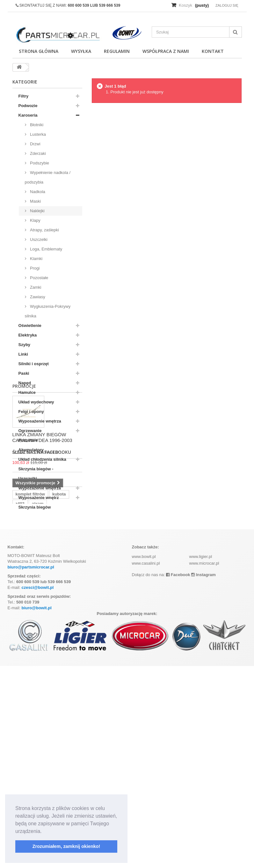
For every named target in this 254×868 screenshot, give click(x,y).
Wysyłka (81, 51)
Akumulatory (31, 450)
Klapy (35, 220)
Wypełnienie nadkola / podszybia (48, 177)
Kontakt (213, 51)
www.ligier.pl (201, 759)
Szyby (25, 345)
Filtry (24, 96)
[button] (44, 832)
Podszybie (39, 163)
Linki (23, 354)
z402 (20, 691)
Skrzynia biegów (35, 507)
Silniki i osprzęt (34, 364)
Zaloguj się (227, 5)
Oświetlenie (30, 325)
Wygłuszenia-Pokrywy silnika (48, 311)
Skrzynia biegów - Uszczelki (36, 474)
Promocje (24, 525)
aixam (38, 691)
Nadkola (37, 192)
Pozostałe (39, 278)
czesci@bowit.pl (38, 789)
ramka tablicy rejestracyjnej (43, 700)
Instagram (203, 777)
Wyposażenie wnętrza (40, 421)
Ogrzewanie (30, 431)
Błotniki (36, 125)
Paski (24, 373)
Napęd (25, 383)
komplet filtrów (30, 681)
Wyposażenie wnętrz (39, 498)
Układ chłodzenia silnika (42, 459)
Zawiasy (37, 297)
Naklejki (37, 211)
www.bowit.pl (144, 759)
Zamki (35, 287)
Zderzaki (37, 153)
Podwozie (28, 106)
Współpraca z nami (166, 51)
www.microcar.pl (204, 765)
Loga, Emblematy (46, 249)
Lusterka (37, 134)
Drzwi (35, 144)
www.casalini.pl (146, 765)
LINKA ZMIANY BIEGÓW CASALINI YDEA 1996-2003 (42, 576)
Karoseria (28, 115)
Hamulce (27, 392)
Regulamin (117, 51)
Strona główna (39, 51)
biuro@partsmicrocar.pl (31, 769)
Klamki (36, 259)
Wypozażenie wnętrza (40, 488)
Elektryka (28, 335)
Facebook (178, 777)
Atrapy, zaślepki (44, 230)
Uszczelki (38, 239)
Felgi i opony (31, 412)
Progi (34, 268)
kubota (59, 681)
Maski (35, 201)
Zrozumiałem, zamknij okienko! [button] (66, 846)
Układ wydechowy (36, 402)
